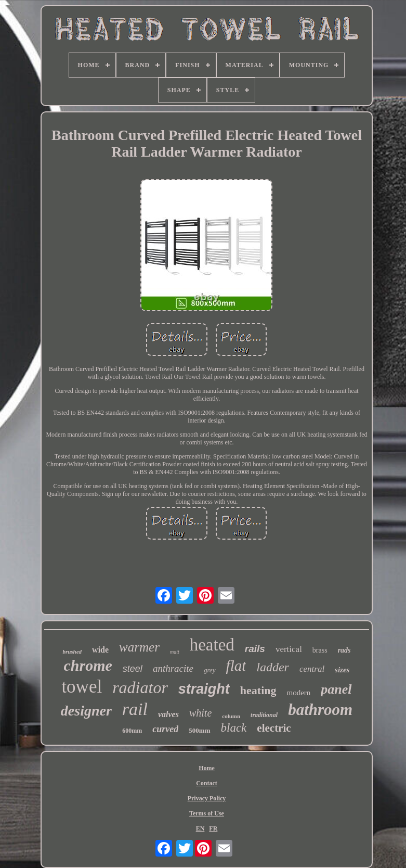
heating (258, 690)
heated (212, 645)
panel (336, 689)
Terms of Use (207, 813)
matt (175, 652)
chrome (88, 665)
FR (213, 828)
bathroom (320, 710)
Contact (207, 783)
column (231, 716)
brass (320, 650)
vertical (289, 649)
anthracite (173, 668)
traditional (264, 715)
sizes (342, 670)
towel (82, 687)
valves (168, 714)
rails (255, 649)
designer (86, 711)
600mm (132, 731)
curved (165, 729)
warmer (139, 647)
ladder (273, 667)
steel (133, 669)
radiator (140, 687)
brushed (72, 652)
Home (207, 768)
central (312, 669)
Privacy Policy (207, 798)
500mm (199, 730)
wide (100, 650)
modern (299, 693)
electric (274, 728)
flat (236, 666)
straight (204, 689)
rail (135, 709)
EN (200, 828)
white (200, 713)
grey (210, 670)
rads (344, 650)
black (234, 728)
